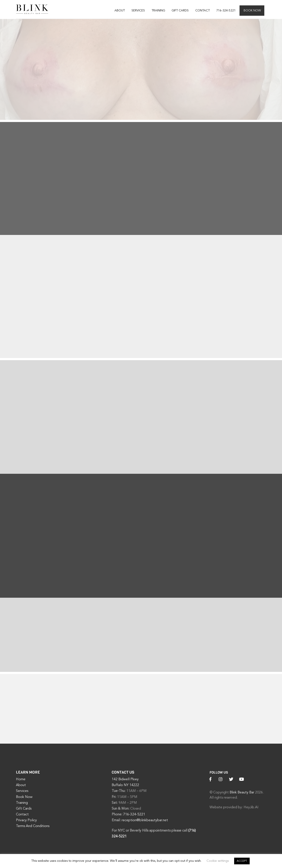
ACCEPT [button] (242, 861)
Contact (203, 11)
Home (21, 780)
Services (138, 11)
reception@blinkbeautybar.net (145, 821)
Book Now (252, 11)
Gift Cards (180, 11)
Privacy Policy (26, 821)
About (120, 11)
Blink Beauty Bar (242, 793)
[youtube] (241, 779)
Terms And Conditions (33, 826)
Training (158, 11)
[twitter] (231, 779)
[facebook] (210, 779)
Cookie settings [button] (218, 861)
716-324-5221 (226, 11)
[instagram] (221, 779)
